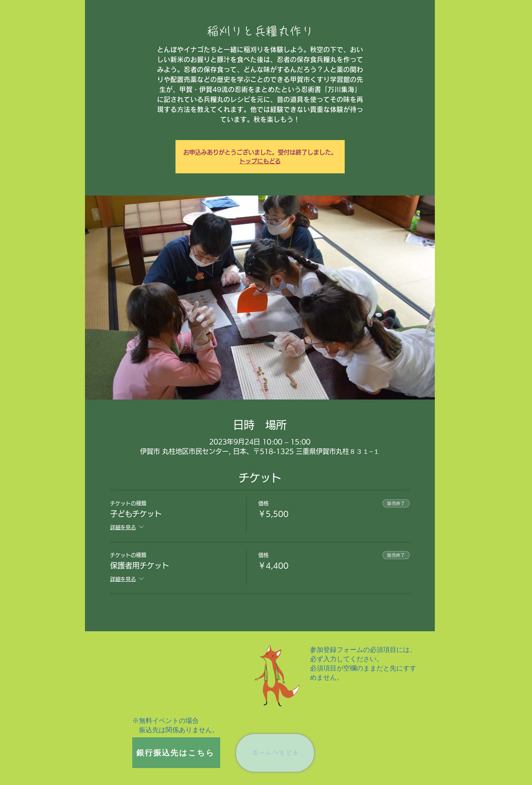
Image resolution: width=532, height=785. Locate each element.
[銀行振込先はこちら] (176, 753)
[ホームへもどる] (275, 753)
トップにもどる (260, 161)
